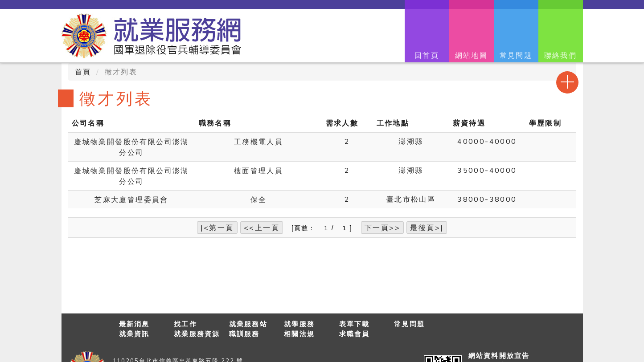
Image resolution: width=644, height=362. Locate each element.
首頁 (83, 72)
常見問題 (516, 55)
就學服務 (299, 324)
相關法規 (299, 334)
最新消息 (134, 324)
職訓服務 (244, 334)
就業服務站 (248, 324)
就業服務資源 (197, 334)
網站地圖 (472, 55)
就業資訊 (134, 334)
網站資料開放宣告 (499, 356)
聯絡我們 (561, 55)
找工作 (185, 324)
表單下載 (355, 324)
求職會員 (355, 334)
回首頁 (427, 55)
